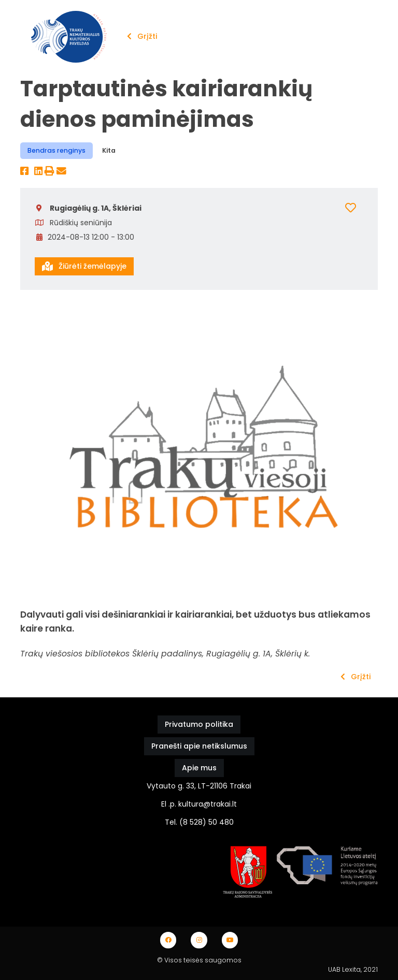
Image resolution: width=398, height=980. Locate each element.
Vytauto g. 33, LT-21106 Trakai (199, 786)
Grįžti (142, 36)
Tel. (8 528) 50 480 (199, 822)
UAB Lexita (344, 969)
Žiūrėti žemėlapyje (84, 266)
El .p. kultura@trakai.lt (199, 804)
